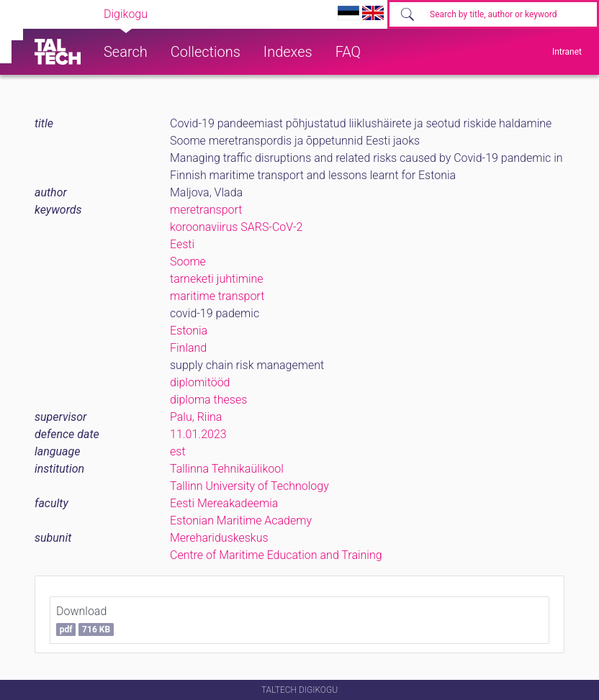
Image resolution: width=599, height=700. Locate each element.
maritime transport (217, 296)
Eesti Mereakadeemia (224, 503)
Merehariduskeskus (219, 538)
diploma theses (208, 400)
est (178, 451)
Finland (188, 348)
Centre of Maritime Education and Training (276, 555)
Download (85, 620)
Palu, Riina (196, 417)
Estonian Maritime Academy (241, 521)
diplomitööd (200, 382)
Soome (188, 262)
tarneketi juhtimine (217, 279)
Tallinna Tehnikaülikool (227, 469)
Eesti (182, 244)
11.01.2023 (198, 434)
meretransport (206, 210)
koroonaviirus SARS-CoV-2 (236, 227)
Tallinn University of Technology (249, 486)
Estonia (189, 331)
